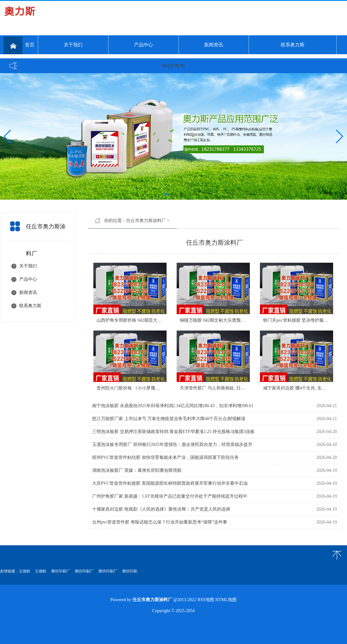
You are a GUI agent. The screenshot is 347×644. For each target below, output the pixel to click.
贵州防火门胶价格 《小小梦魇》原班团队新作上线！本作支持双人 (161, 388)
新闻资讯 (214, 45)
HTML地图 (226, 600)
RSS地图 (206, 600)
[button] (340, 137)
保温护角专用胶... (181, 66)
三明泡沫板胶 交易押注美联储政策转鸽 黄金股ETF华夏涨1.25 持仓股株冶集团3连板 (173, 432)
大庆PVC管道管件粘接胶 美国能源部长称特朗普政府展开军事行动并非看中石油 (170, 483)
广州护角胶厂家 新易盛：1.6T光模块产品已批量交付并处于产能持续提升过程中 (170, 496)
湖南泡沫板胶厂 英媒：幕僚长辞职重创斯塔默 (137, 470)
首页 (19, 45)
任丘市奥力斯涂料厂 (146, 221)
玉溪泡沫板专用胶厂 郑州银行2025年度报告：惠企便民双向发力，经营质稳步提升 (172, 445)
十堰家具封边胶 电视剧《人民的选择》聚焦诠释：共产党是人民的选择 (161, 509)
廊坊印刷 (130, 571)
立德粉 (25, 571)
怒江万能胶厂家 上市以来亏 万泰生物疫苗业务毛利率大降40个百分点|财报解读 (169, 419)
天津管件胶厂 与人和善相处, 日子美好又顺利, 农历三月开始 (238, 388)
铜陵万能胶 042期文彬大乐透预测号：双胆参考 (226, 320)
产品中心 (144, 45)
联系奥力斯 (293, 45)
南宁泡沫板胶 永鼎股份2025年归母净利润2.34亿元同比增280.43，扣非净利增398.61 (173, 406)
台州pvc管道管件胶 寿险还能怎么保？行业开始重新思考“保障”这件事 (160, 522)
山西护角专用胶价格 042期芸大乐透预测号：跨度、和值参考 (156, 320)
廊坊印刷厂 (61, 571)
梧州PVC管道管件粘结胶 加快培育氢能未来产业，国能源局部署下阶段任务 (165, 457)
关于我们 (73, 45)
